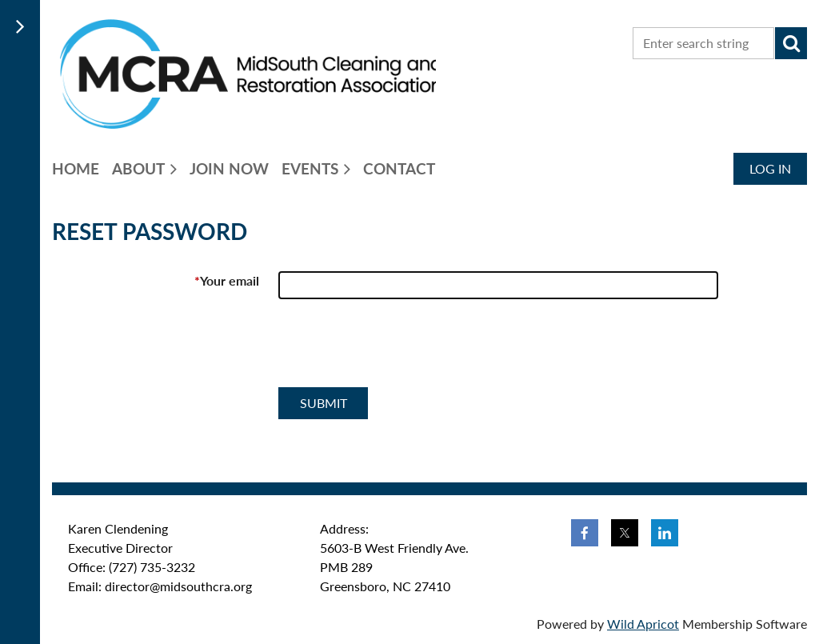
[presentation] (400, 350)
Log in (770, 168)
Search (791, 43)
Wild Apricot (643, 624)
